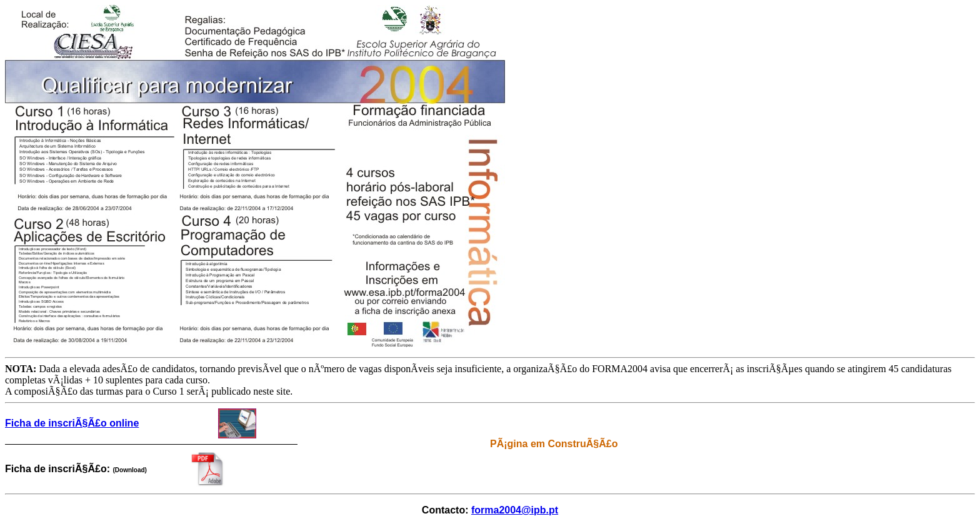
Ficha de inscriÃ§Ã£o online (72, 423)
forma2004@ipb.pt (515, 510)
